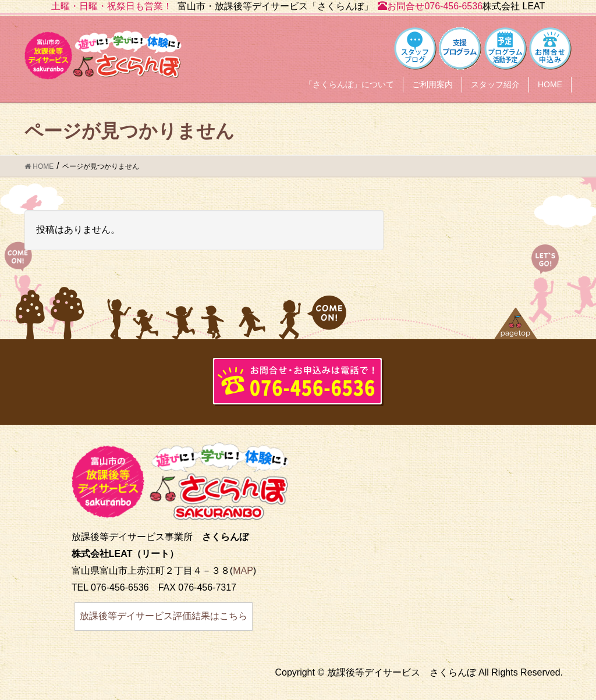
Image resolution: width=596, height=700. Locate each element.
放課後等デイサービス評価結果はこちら (164, 616)
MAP (243, 571)
